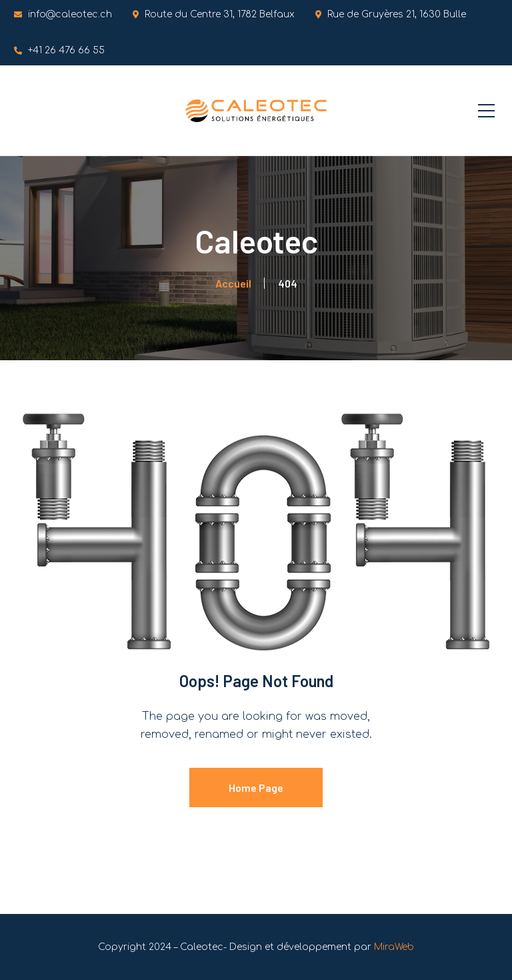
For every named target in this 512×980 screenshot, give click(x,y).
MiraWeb (394, 947)
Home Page (256, 788)
